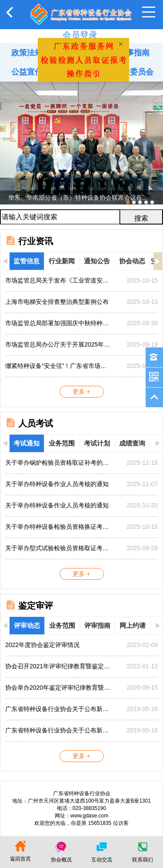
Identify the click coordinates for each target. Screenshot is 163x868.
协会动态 (132, 261)
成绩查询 (132, 443)
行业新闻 (62, 261)
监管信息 (27, 261)
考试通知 (27, 443)
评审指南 (97, 625)
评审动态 (27, 625)
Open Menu (149, 12)
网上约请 (133, 625)
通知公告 (97, 261)
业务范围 (62, 443)
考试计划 (97, 443)
